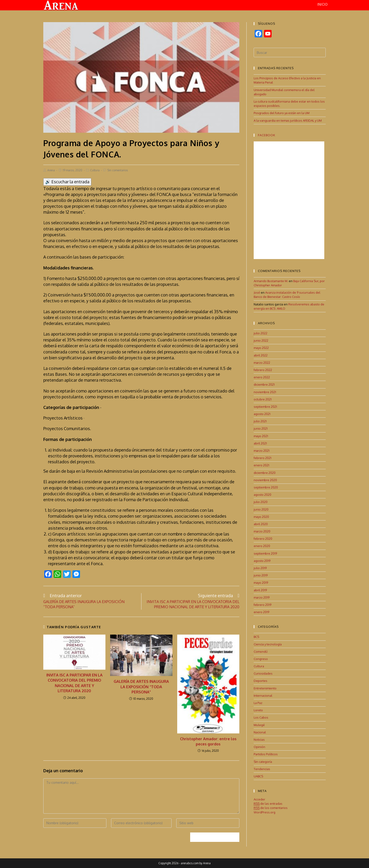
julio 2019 (260, 568)
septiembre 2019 (265, 553)
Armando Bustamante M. (271, 281)
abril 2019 (260, 590)
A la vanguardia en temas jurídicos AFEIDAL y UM (288, 120)
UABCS (258, 776)
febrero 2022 (263, 370)
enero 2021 (261, 465)
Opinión (259, 747)
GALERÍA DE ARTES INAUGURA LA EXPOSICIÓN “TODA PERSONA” (141, 687)
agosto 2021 (262, 414)
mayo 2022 (261, 348)
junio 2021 (261, 428)
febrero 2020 (263, 539)
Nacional (260, 732)
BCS (256, 637)
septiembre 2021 (265, 406)
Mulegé (259, 725)
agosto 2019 (262, 560)
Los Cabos (261, 717)
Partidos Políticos (266, 754)
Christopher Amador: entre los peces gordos (208, 741)
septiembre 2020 (266, 487)
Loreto (258, 710)
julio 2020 (261, 502)
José (257, 292)
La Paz (258, 703)
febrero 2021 (263, 458)
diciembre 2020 (265, 472)
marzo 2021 (262, 450)
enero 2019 (261, 612)
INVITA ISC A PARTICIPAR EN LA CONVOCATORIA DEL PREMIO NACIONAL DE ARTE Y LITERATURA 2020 (74, 683)
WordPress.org (265, 812)
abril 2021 (260, 443)
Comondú (261, 651)
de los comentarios (271, 808)
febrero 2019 (263, 604)
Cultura (95, 170)
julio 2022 (261, 333)
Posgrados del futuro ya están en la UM (282, 113)
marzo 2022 (262, 362)
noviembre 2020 (265, 480)
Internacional (263, 695)
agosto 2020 (263, 494)
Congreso (261, 659)
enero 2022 (262, 377)
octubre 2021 (263, 399)
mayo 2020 (261, 516)
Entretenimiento (265, 688)
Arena (51, 170)
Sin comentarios (118, 170)
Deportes (261, 681)
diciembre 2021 (264, 384)
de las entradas (268, 804)
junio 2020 (261, 509)
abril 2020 (261, 524)
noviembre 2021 (265, 392)
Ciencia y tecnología (268, 644)
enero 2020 (262, 546)
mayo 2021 (261, 436)
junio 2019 (261, 575)
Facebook (267, 135)
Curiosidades (263, 673)
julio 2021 (260, 421)
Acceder (259, 799)
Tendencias (262, 769)
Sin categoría (263, 761)
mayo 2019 (261, 583)
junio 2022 (261, 340)
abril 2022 (261, 355)
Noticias (259, 739)
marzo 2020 (262, 531)
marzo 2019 (262, 597)
